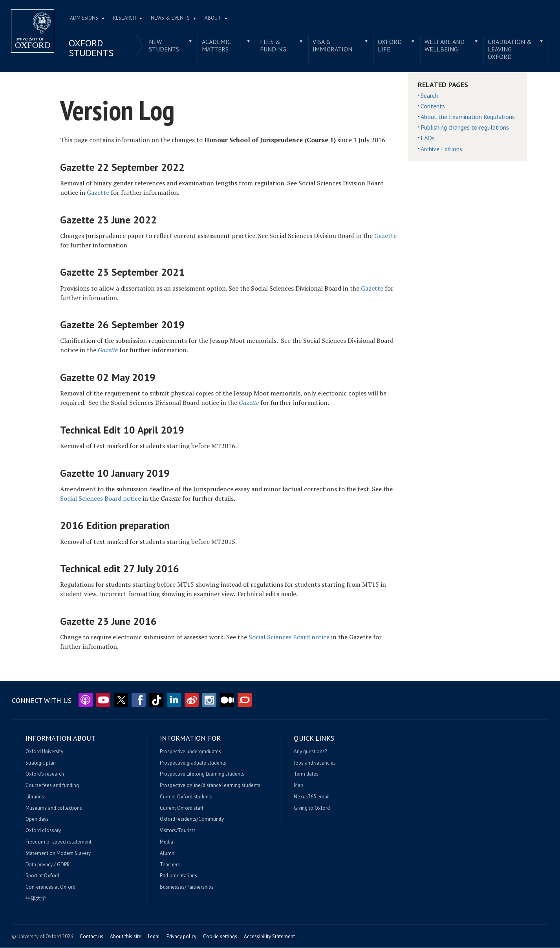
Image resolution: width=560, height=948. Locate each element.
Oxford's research (45, 774)
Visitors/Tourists (178, 831)
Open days (37, 820)
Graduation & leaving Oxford (509, 49)
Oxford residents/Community (192, 820)
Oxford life (390, 46)
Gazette (98, 193)
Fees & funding (273, 46)
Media (167, 842)
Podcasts (86, 700)
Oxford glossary (43, 831)
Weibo (192, 700)
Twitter (121, 700)
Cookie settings (220, 937)
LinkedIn (174, 700)
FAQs (428, 138)
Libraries (35, 797)
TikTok (156, 700)
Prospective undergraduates (190, 752)
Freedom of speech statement (59, 842)
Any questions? (310, 752)
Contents (433, 106)
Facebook (139, 700)
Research (125, 18)
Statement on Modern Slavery (58, 854)
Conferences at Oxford (50, 888)
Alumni (168, 854)
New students (164, 46)
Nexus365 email (312, 797)
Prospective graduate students (193, 763)
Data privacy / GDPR (48, 865)
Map (298, 786)
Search (429, 96)
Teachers (170, 865)
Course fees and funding (52, 786)
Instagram (209, 700)
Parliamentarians (178, 876)
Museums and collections (54, 809)
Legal (154, 937)
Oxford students (92, 48)
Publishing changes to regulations (465, 128)
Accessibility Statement (269, 937)
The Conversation (245, 700)
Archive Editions (441, 149)
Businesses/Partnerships (187, 888)
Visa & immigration (332, 46)
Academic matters (217, 46)
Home (33, 31)
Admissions (85, 18)
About (214, 18)
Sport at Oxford (42, 876)
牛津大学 (36, 899)
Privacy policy (181, 937)
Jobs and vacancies (315, 763)
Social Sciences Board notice (101, 499)
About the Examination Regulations (468, 117)
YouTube (103, 700)
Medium (227, 700)
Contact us (92, 937)
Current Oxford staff (182, 809)
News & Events (171, 18)
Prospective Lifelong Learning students (202, 774)
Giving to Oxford (312, 809)
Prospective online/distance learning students (210, 786)
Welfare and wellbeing (444, 46)
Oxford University (44, 752)
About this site (126, 937)
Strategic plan (41, 763)
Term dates (306, 774)
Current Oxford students (186, 797)
